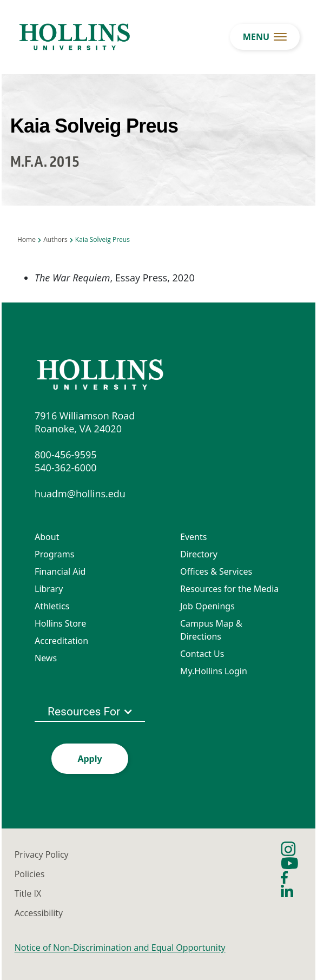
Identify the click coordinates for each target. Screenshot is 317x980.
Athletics (52, 606)
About (47, 537)
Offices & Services (216, 571)
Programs (54, 554)
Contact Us (202, 654)
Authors (55, 239)
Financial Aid (60, 571)
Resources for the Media (229, 589)
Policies (30, 874)
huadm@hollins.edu (80, 494)
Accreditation (61, 641)
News (46, 658)
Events (193, 537)
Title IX (28, 893)
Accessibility (39, 913)
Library (49, 589)
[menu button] (265, 37)
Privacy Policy (42, 854)
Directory (199, 554)
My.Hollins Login (214, 671)
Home (27, 239)
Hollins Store (60, 623)
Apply (90, 759)
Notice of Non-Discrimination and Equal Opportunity (120, 948)
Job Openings (207, 606)
